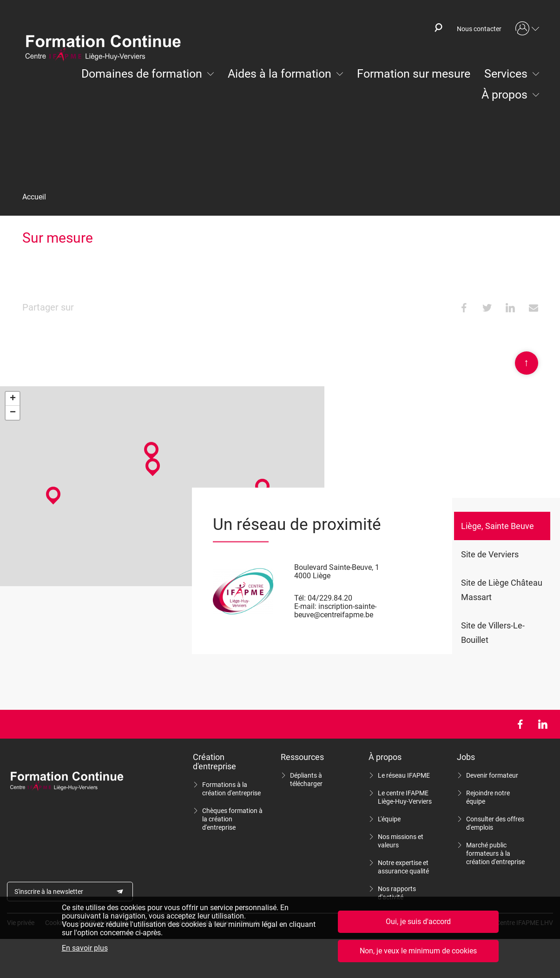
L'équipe (389, 819)
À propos (504, 95)
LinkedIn (543, 724)
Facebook (520, 724)
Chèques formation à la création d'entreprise (232, 819)
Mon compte (527, 29)
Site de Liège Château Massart (502, 590)
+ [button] (13, 399)
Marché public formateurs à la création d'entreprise (495, 853)
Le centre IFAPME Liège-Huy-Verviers (405, 797)
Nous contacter (479, 29)
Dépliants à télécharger (306, 780)
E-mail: (305, 606)
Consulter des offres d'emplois (495, 823)
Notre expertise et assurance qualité (403, 867)
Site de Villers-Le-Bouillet (493, 633)
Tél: (300, 598)
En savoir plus (85, 948)
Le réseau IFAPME (404, 775)
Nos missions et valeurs (401, 841)
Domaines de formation (142, 74)
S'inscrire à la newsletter (49, 892)
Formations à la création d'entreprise (231, 789)
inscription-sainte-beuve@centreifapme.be (335, 611)
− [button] (13, 413)
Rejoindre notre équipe (488, 797)
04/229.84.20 (330, 598)
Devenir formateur (492, 775)
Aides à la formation (280, 74)
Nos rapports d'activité (397, 893)
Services (506, 74)
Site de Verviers (490, 554)
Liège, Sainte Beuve (497, 526)
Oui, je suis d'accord (418, 922)
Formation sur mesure (414, 74)
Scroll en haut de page (527, 363)
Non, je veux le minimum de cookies (418, 951)
